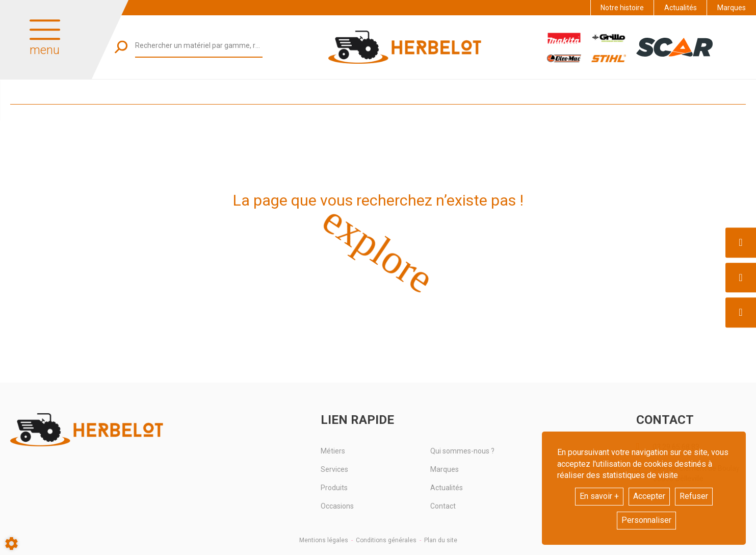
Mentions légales (324, 540)
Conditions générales (386, 540)
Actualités (681, 8)
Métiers (333, 451)
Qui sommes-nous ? (462, 451)
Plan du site (441, 540)
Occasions (337, 506)
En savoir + (599, 496)
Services (334, 469)
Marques (732, 8)
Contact (443, 506)
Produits (334, 488)
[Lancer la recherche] (121, 47)
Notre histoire (622, 8)
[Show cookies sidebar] (11, 544)
